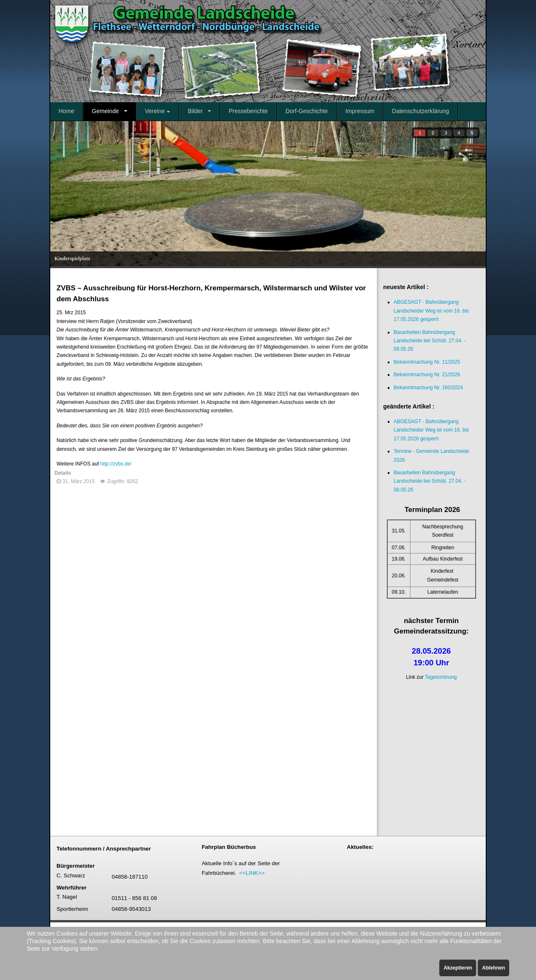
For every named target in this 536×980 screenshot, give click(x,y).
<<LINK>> (252, 873)
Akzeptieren (458, 968)
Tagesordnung (441, 677)
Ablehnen (493, 968)
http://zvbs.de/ (116, 464)
